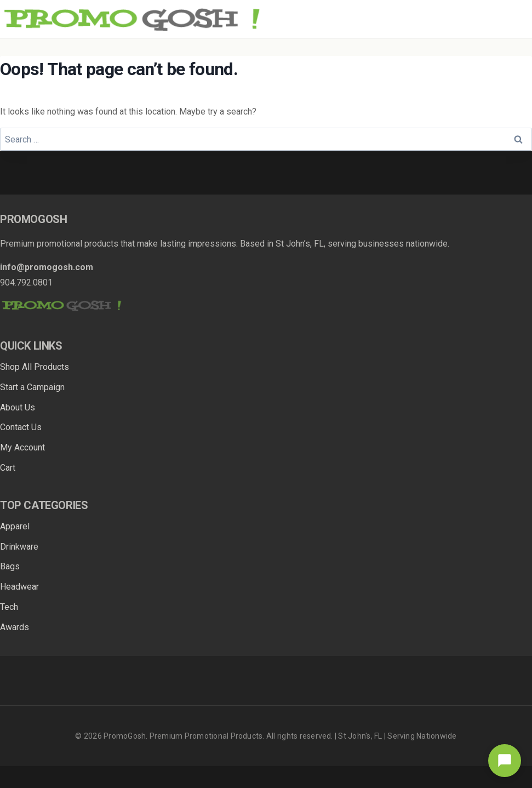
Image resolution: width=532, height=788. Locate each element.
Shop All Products (35, 367)
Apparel (15, 526)
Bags (10, 566)
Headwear (19, 587)
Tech (9, 607)
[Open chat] (505, 761)
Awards (15, 627)
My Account (22, 447)
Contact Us (21, 427)
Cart (8, 468)
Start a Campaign (32, 387)
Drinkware (19, 547)
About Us (18, 407)
